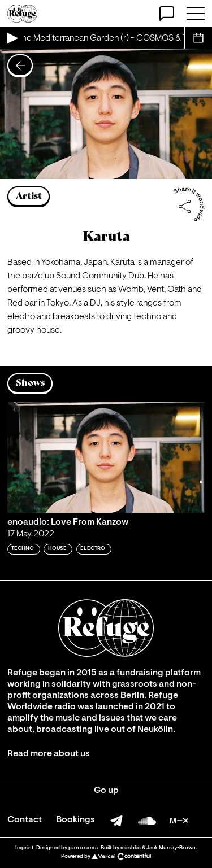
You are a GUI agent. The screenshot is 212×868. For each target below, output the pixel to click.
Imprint (25, 848)
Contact (25, 820)
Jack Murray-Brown (171, 848)
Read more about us (49, 754)
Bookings (75, 820)
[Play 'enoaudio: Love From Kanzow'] (106, 458)
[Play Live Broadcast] (12, 38)
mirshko (131, 848)
